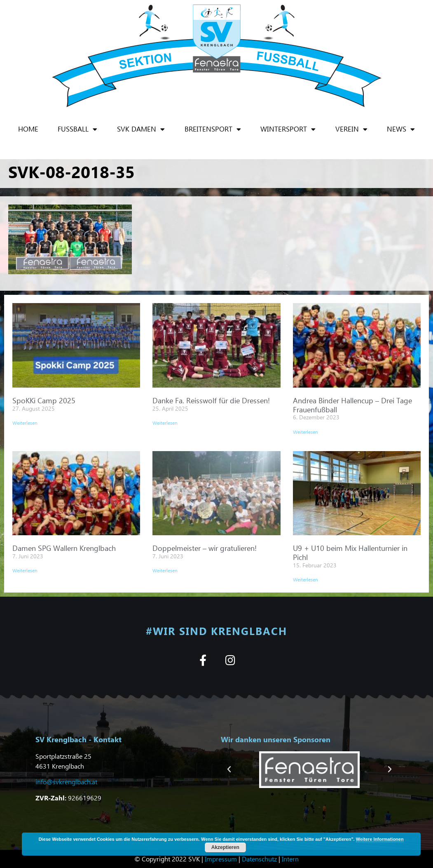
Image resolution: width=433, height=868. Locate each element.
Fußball (77, 129)
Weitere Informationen (380, 839)
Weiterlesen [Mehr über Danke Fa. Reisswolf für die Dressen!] (165, 423)
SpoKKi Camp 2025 (44, 400)
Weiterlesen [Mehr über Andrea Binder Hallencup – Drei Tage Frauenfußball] (305, 432)
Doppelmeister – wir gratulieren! (205, 548)
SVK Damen (141, 129)
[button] (229, 769)
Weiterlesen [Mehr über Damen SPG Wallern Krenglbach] (25, 570)
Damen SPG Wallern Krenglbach (64, 548)
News (401, 129)
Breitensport (213, 129)
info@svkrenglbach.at (66, 782)
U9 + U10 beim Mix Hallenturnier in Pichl (350, 552)
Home (28, 129)
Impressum (221, 859)
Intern (290, 859)
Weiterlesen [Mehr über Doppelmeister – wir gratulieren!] (165, 570)
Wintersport (288, 129)
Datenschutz (259, 859)
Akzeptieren (225, 847)
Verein (351, 129)
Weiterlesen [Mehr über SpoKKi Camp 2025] (25, 423)
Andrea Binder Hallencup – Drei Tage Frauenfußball (352, 405)
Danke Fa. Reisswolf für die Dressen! (211, 400)
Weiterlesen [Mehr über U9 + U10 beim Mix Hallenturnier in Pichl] (305, 580)
